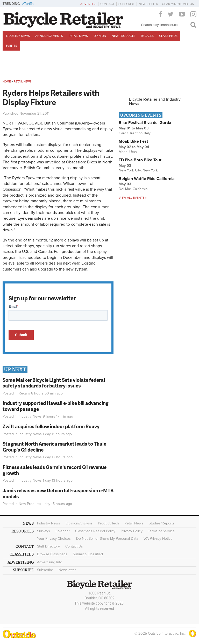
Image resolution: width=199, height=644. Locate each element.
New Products (123, 36)
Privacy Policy (132, 531)
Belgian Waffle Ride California (147, 179)
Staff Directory (48, 546)
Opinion (100, 36)
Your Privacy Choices (54, 539)
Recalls (147, 36)
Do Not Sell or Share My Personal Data (107, 539)
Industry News (18, 36)
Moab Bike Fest (133, 141)
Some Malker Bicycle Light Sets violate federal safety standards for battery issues (54, 383)
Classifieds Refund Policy (95, 531)
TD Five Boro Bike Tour (140, 160)
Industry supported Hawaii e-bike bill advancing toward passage (56, 406)
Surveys (44, 531)
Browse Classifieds (52, 554)
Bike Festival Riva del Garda (145, 123)
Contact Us (74, 546)
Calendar (63, 531)
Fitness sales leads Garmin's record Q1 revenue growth (55, 470)
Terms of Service (161, 531)
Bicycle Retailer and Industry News (155, 101)
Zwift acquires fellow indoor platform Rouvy (51, 426)
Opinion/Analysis (79, 523)
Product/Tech (108, 523)
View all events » (133, 198)
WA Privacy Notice (158, 539)
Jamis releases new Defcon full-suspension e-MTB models (58, 493)
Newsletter (148, 4)
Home (7, 82)
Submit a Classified (88, 554)
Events (11, 46)
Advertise (88, 4)
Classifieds (168, 36)
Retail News (78, 36)
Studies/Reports (162, 523)
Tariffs (29, 4)
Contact (107, 4)
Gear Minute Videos (178, 4)
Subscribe (127, 4)
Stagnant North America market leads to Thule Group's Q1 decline (54, 447)
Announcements (49, 36)
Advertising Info (50, 562)
